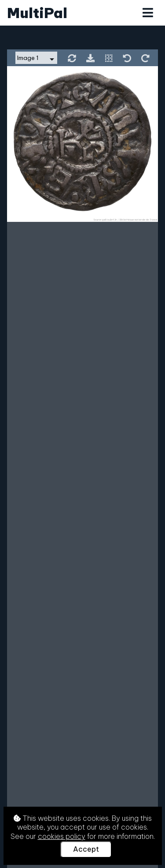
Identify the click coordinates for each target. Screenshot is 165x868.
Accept (86, 849)
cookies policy (62, 836)
